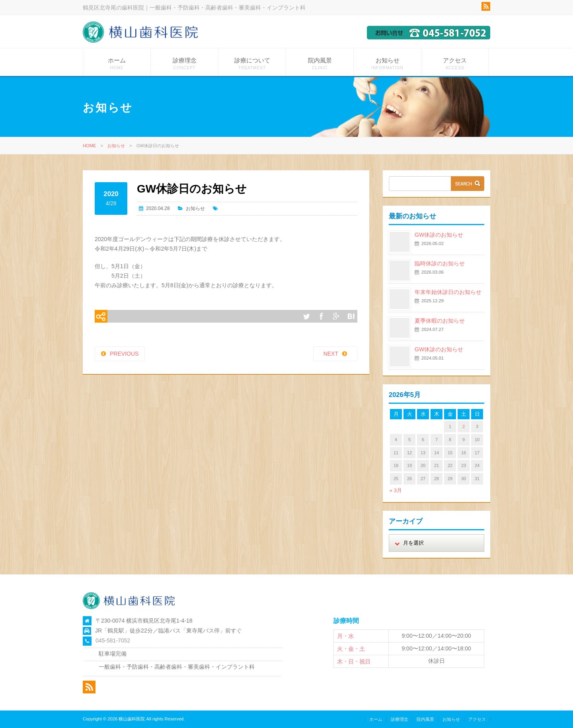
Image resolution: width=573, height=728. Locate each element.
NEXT (331, 354)
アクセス (455, 63)
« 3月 (396, 490)
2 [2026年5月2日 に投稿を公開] (464, 426)
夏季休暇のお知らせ (440, 321)
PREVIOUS (124, 354)
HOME (90, 146)
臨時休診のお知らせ (440, 263)
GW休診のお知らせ (439, 235)
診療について (252, 63)
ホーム (117, 63)
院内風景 (320, 63)
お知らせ (387, 63)
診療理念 (184, 63)
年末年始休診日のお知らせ (448, 292)
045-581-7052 (113, 640)
